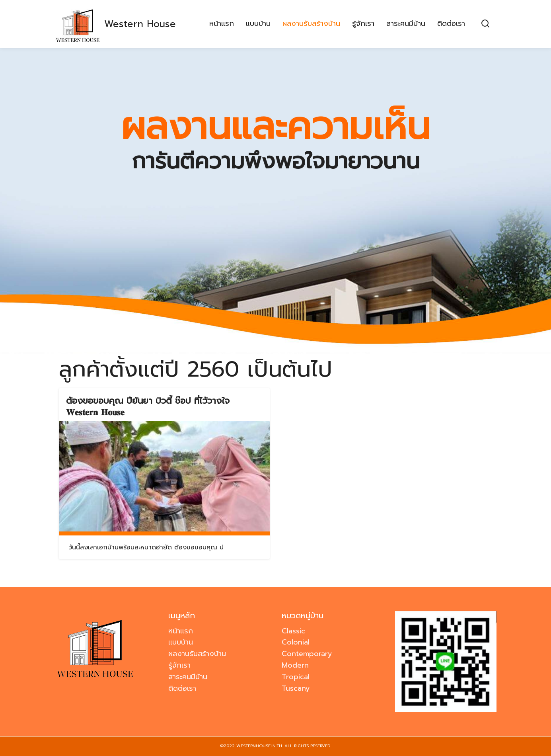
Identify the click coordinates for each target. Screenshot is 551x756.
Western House (140, 24)
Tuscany (296, 688)
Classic (293, 631)
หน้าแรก (222, 24)
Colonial (296, 642)
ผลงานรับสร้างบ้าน (311, 24)
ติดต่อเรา (451, 24)
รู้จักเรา (363, 24)
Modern (295, 665)
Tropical (296, 677)
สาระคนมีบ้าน (406, 24)
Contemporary (307, 654)
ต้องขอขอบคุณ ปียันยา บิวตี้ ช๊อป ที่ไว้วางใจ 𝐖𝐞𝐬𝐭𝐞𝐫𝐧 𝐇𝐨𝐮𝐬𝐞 (148, 406)
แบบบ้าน (258, 24)
